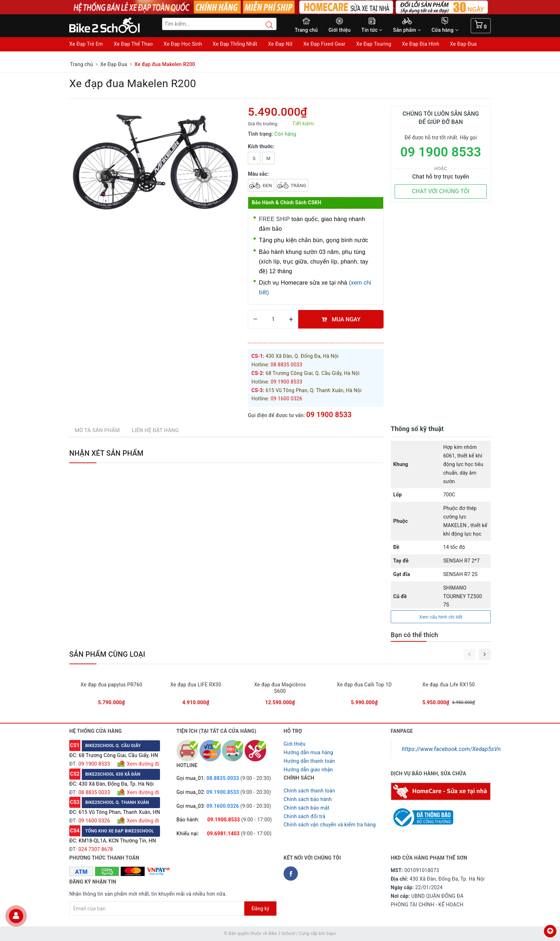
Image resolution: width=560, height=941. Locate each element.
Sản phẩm (407, 30)
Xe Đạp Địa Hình (421, 44)
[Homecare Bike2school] (441, 791)
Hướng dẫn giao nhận (308, 770)
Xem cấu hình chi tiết (441, 617)
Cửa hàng (445, 30)
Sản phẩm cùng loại (107, 654)
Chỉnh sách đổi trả (304, 816)
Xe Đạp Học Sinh (183, 44)
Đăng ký (260, 909)
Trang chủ (306, 30)
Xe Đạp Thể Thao (133, 44)
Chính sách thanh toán (309, 791)
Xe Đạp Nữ (280, 44)
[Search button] (266, 25)
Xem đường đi (142, 764)
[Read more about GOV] (422, 814)
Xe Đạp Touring (374, 44)
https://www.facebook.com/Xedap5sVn (451, 749)
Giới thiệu (340, 30)
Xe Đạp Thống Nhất (235, 44)
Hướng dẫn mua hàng (308, 752)
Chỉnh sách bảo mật (306, 808)
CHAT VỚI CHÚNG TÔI (441, 191)
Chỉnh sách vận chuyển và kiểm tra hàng (330, 825)
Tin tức (372, 30)
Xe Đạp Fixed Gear (324, 44)
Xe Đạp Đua (463, 44)
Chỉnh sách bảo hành (308, 799)
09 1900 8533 (329, 415)
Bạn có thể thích (414, 635)
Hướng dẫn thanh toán (309, 761)
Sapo (331, 934)
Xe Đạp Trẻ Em (86, 44)
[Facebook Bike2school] (291, 874)
